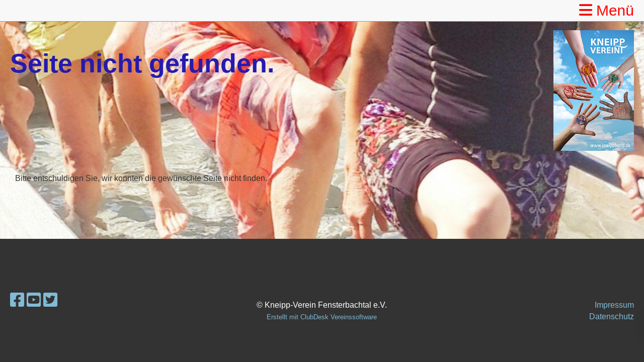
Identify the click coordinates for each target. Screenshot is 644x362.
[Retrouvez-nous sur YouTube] (34, 300)
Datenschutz (612, 316)
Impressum (614, 305)
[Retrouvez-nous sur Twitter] (50, 300)
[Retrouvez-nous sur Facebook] (17, 300)
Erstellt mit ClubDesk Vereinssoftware (322, 317)
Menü (607, 10)
